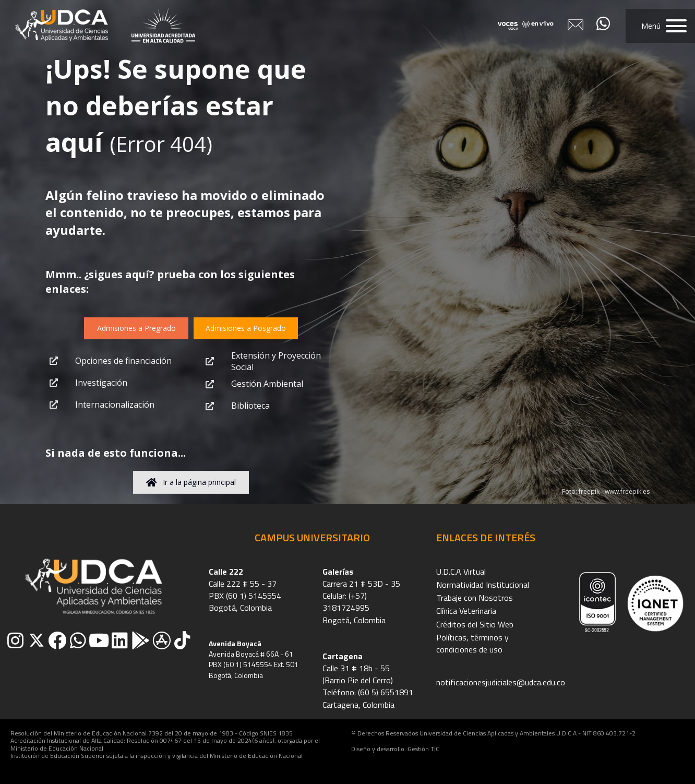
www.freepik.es (627, 491)
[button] (660, 26)
